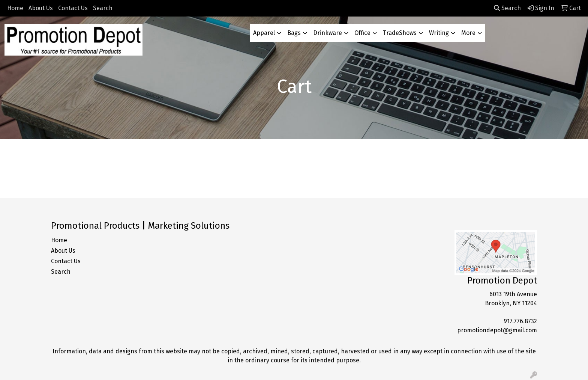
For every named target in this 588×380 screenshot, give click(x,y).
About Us (41, 8)
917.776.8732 (520, 321)
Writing (439, 33)
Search (103, 8)
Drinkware (328, 33)
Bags (294, 33)
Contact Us (73, 8)
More (468, 33)
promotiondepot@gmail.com (497, 330)
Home (15, 8)
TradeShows (400, 33)
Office (362, 33)
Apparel (264, 33)
